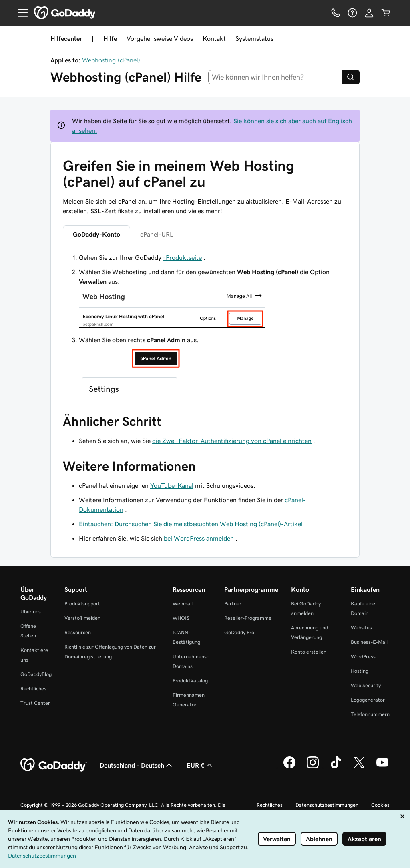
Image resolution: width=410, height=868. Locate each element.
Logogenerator (368, 700)
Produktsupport (82, 604)
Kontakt (214, 38)
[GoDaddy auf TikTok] (336, 767)
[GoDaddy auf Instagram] (313, 767)
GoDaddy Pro (239, 632)
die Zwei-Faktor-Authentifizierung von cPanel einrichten (232, 441)
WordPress (363, 657)
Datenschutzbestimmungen (327, 805)
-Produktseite (182, 257)
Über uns (31, 612)
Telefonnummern (370, 714)
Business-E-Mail (369, 642)
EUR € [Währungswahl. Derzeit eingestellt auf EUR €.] (200, 765)
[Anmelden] (369, 13)
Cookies (380, 805)
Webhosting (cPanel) (111, 60)
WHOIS (181, 618)
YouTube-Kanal (172, 485)
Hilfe (110, 38)
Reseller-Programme (248, 618)
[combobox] (275, 77)
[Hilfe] (352, 13)
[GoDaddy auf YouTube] (382, 767)
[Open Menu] (20, 13)
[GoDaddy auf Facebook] (289, 767)
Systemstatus (254, 38)
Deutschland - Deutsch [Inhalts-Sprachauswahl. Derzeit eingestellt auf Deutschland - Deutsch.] (137, 765)
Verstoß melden (82, 618)
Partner (233, 604)
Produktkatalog (190, 681)
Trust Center (35, 703)
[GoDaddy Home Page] (54, 765)
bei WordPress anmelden (199, 538)
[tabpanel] (205, 327)
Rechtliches (33, 689)
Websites (361, 628)
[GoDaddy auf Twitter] (359, 767)
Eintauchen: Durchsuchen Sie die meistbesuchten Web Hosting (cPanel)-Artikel (191, 524)
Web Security (366, 685)
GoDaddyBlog (36, 674)
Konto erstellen (309, 652)
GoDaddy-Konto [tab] (96, 234)
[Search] (351, 77)
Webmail (183, 604)
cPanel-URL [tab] (157, 234)
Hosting (360, 671)
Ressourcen (78, 632)
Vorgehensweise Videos (160, 38)
